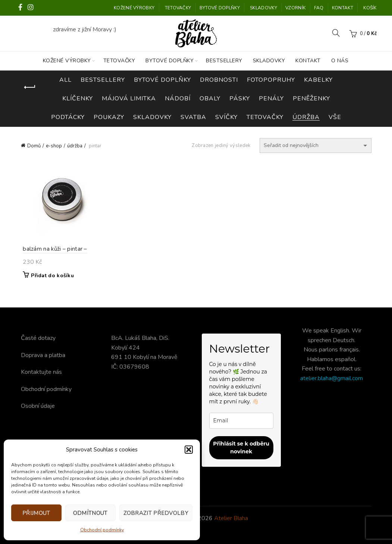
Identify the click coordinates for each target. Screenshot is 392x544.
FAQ (319, 8)
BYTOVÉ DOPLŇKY (220, 8)
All (65, 80)
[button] (189, 450)
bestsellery (103, 80)
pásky (240, 99)
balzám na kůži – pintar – (53, 250)
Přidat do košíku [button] (51, 276)
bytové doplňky (162, 80)
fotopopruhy (271, 80)
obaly (210, 99)
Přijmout (36, 513)
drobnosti (219, 80)
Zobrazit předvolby (156, 513)
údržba (306, 117)
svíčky (226, 117)
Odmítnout (90, 513)
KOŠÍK (370, 8)
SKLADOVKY (264, 8)
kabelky (318, 80)
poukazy (109, 117)
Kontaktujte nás (41, 372)
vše (335, 117)
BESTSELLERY (224, 61)
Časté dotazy (38, 338)
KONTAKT (343, 8)
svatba (193, 117)
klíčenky (78, 99)
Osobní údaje (38, 406)
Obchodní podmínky (102, 530)
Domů (34, 146)
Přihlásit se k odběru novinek (241, 448)
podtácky (68, 117)
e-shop (54, 146)
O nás (340, 61)
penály (271, 99)
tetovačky (265, 117)
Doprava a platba (43, 355)
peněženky (311, 99)
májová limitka (129, 99)
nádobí (178, 99)
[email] (242, 421)
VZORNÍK (295, 8)
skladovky (152, 117)
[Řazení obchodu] (316, 146)
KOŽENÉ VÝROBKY (134, 8)
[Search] (336, 33)
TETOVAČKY (178, 8)
